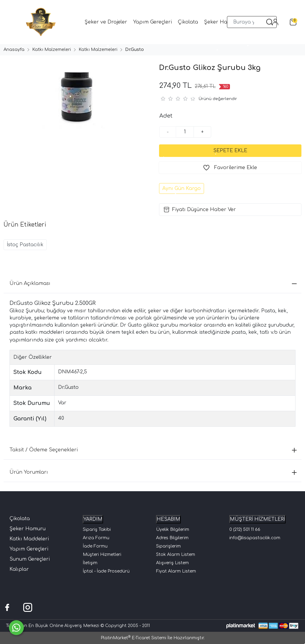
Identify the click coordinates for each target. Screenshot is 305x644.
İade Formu (95, 546)
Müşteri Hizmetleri (102, 555)
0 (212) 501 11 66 (245, 530)
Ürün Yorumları (153, 472)
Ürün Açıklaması (153, 283)
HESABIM (168, 519)
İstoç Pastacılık (25, 245)
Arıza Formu (96, 538)
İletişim (90, 563)
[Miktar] (185, 132)
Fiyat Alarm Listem (176, 571)
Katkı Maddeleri (29, 539)
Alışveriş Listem (172, 563)
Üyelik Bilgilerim (173, 530)
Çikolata (20, 519)
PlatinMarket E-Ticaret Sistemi (133, 638)
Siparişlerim (168, 546)
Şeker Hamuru (28, 529)
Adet (166, 116)
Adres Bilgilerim (172, 538)
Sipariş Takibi (97, 530)
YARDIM (93, 519)
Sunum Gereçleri (30, 559)
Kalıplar (19, 569)
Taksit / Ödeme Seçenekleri (153, 450)
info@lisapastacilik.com (255, 538)
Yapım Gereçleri (29, 549)
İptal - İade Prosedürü (106, 571)
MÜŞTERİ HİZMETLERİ (257, 519)
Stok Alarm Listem (176, 555)
